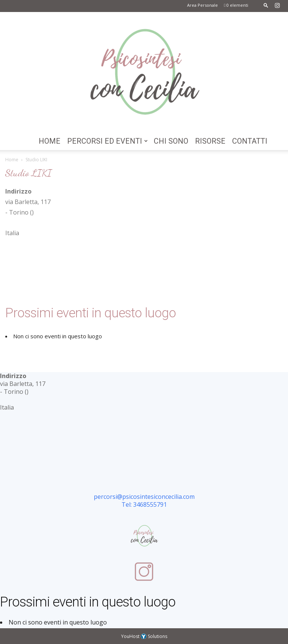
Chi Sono (171, 141)
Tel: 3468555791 (144, 504)
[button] (266, 5)
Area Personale (202, 5)
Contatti (250, 141)
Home (49, 141)
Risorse (210, 141)
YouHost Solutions (144, 636)
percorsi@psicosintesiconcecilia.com (144, 497)
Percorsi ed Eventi (107, 141)
